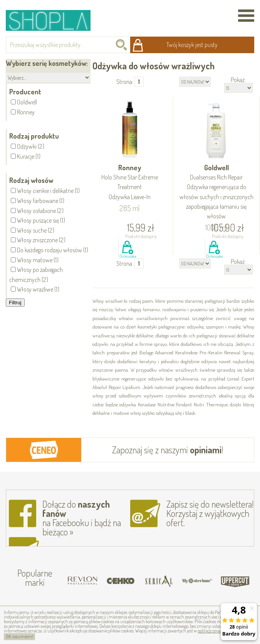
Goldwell (216, 192)
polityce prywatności (216, 631)
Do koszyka (128, 256)
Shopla (53, 20)
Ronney (130, 183)
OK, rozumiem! (19, 636)
